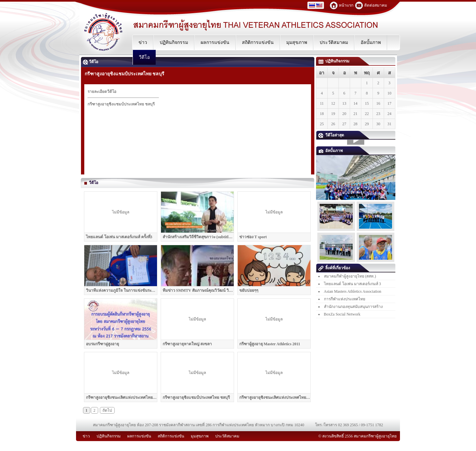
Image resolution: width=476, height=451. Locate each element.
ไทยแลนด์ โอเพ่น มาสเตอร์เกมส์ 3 (353, 284)
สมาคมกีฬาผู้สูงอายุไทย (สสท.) (350, 276)
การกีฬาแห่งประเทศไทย (345, 299)
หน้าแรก (346, 5)
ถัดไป (107, 410)
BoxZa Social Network (342, 314)
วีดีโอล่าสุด (331, 135)
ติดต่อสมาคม (376, 5)
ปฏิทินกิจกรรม (334, 61)
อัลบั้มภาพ (331, 151)
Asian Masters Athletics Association (353, 291)
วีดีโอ (91, 62)
